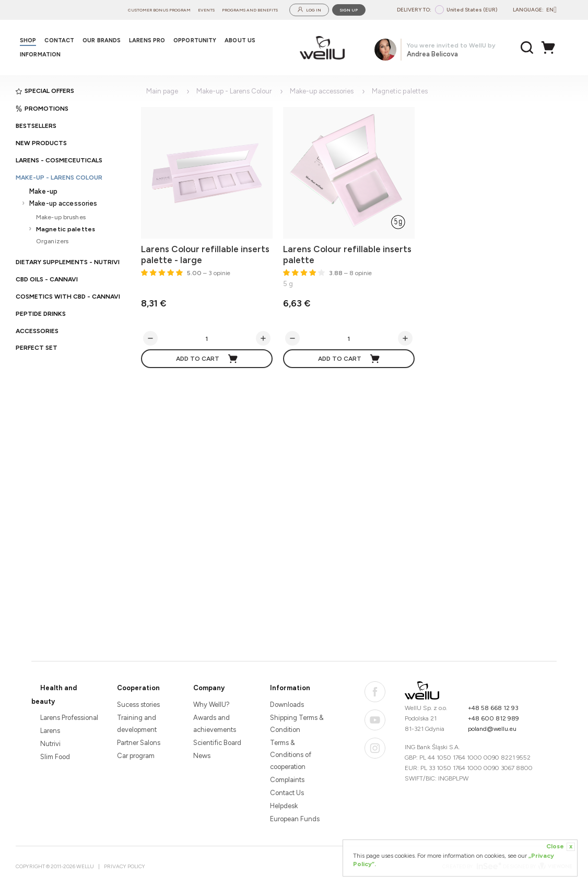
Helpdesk (284, 806)
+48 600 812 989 (493, 718)
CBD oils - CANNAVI (47, 279)
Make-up (43, 191)
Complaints (287, 780)
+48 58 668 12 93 (493, 708)
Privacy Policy (125, 866)
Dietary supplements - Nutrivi (68, 262)
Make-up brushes (61, 217)
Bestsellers (36, 126)
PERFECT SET (37, 348)
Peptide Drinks (41, 314)
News (202, 756)
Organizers (52, 241)
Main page (162, 91)
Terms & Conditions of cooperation (291, 755)
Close (561, 847)
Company (209, 688)
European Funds (295, 819)
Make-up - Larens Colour (59, 178)
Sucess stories (138, 705)
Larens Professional (69, 718)
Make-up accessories (63, 203)
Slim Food (55, 757)
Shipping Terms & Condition (297, 724)
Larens (50, 731)
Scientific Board (217, 743)
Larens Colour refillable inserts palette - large (205, 255)
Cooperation (138, 688)
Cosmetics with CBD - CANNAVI (68, 297)
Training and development (137, 724)
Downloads (287, 705)
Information (290, 688)
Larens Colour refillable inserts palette (347, 255)
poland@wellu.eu (492, 729)
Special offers (45, 91)
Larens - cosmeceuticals (59, 160)
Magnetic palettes (66, 229)
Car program (136, 756)
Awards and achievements (215, 724)
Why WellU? (211, 705)
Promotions (42, 109)
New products (41, 143)
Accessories (37, 331)
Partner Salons (139, 743)
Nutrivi (50, 744)
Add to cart (207, 359)
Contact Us (287, 793)
